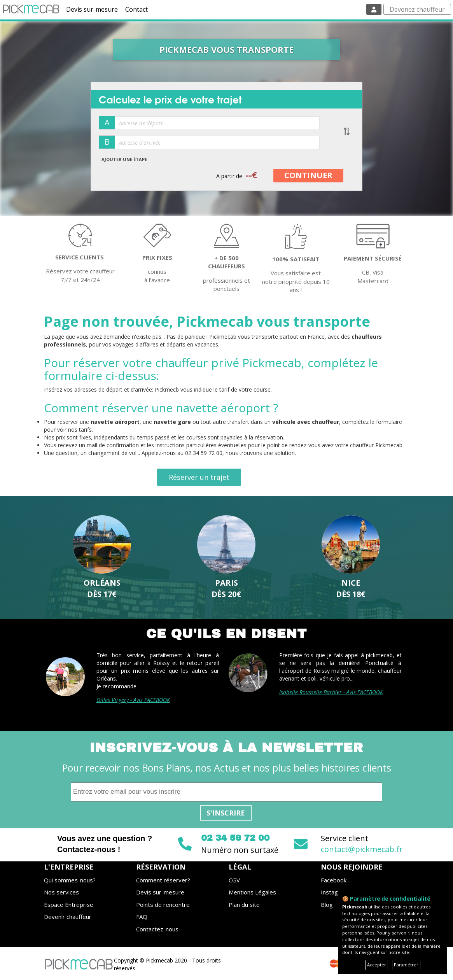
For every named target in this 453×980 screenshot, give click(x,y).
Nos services (61, 892)
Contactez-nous (157, 929)
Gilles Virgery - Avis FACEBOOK (133, 700)
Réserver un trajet (199, 477)
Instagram (335, 892)
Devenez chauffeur (417, 9)
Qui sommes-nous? (70, 880)
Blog (327, 905)
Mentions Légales (252, 892)
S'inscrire (226, 813)
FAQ (142, 917)
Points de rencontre (163, 905)
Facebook (334, 880)
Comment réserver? (163, 880)
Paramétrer (406, 965)
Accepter (377, 965)
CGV (234, 880)
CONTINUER (308, 175)
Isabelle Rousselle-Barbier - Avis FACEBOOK (331, 692)
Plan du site (244, 905)
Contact (136, 9)
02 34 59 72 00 (235, 838)
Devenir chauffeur (68, 917)
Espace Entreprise (69, 905)
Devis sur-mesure (92, 9)
